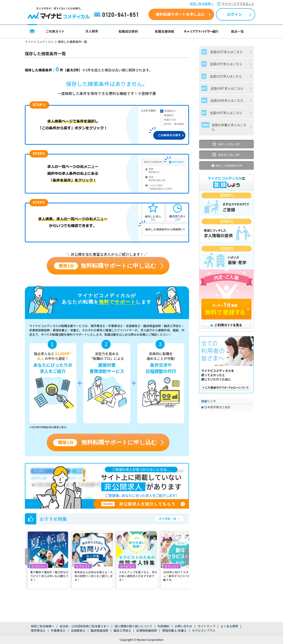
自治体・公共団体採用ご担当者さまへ (84, 626)
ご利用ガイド (55, 31)
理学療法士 (38, 630)
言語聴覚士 (78, 630)
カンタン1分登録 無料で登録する (227, 309)
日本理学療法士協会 (217, 407)
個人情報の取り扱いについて (133, 626)
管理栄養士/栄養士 (174, 630)
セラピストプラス (204, 630)
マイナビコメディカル (39, 42)
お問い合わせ (183, 626)
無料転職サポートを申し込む (180, 14)
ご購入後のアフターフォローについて (226, 387)
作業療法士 (58, 630)
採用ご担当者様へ (202, 4)
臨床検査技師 (100, 630)
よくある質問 (229, 626)
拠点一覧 (238, 31)
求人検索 (92, 31)
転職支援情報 (165, 31)
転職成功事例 (128, 31)
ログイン (235, 14)
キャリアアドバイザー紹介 (201, 31)
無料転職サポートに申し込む (105, 266)
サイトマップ (206, 626)
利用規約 (164, 626)
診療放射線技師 (147, 630)
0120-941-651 (117, 15)
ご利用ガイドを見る (226, 325)
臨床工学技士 (122, 630)
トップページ (32, 31)
